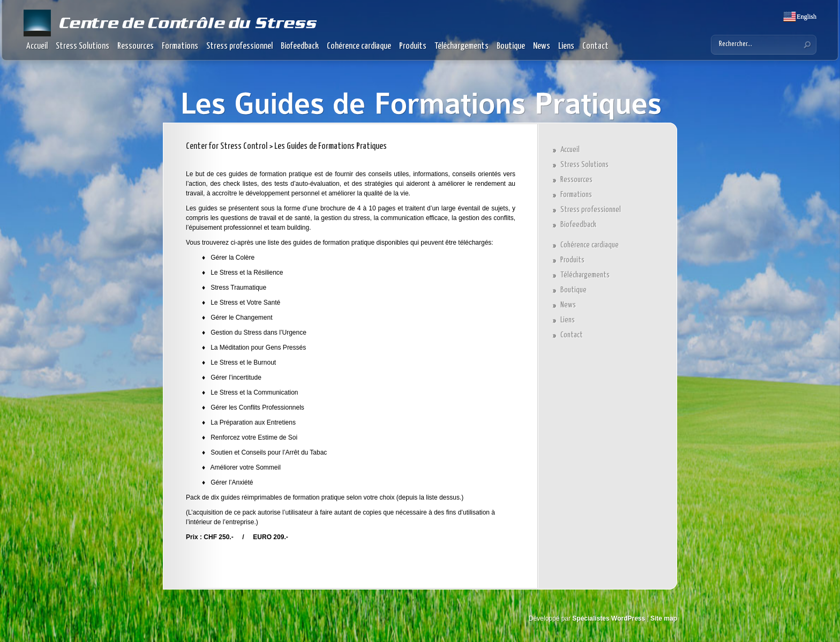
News (542, 46)
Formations (180, 46)
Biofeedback (300, 46)
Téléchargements (462, 46)
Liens (566, 46)
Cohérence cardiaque (359, 46)
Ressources (136, 46)
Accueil (37, 46)
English (806, 17)
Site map (664, 618)
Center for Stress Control (227, 146)
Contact (595, 46)
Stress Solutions (82, 46)
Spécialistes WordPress (609, 618)
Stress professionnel (239, 46)
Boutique (511, 46)
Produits (413, 46)
